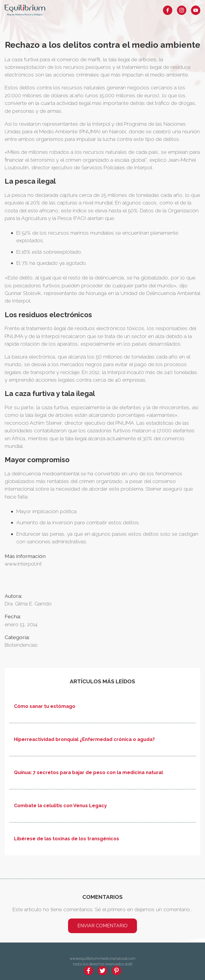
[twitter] (102, 971)
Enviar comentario (102, 926)
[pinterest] (117, 971)
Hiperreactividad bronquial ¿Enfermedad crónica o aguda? (84, 740)
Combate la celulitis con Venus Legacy (60, 806)
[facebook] (88, 971)
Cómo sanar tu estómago (45, 706)
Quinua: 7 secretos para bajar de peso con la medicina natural (88, 773)
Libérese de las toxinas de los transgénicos (67, 839)
